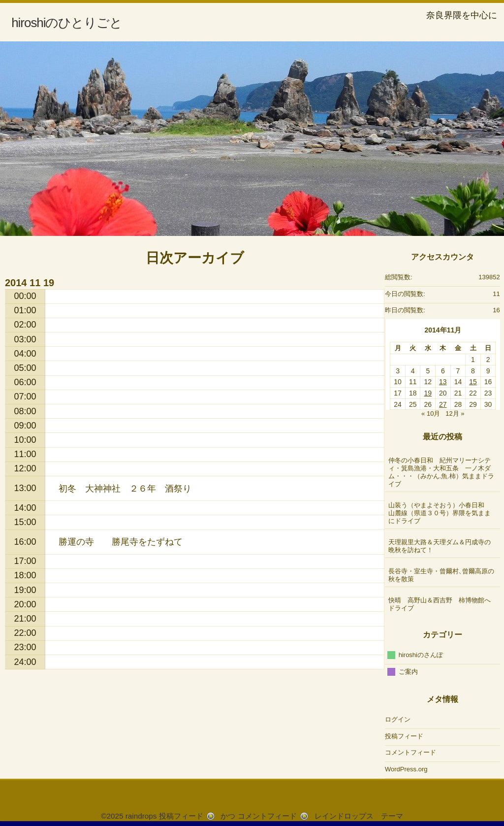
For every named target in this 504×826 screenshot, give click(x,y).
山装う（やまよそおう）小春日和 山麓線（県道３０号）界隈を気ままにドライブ (440, 513)
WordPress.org (406, 769)
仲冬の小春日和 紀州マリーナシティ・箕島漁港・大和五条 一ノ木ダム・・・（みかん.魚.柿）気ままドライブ (441, 472)
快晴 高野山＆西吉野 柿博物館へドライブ (440, 604)
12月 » (455, 413)
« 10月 (431, 413)
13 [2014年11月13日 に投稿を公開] (443, 382)
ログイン (398, 719)
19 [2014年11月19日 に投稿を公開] (428, 393)
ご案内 (408, 671)
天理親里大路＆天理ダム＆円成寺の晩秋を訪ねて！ (440, 546)
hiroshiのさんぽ (421, 655)
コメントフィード (410, 752)
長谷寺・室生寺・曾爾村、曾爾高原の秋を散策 (441, 575)
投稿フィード (404, 736)
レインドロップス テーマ (359, 816)
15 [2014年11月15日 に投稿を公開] (473, 382)
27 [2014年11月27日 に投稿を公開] (443, 404)
